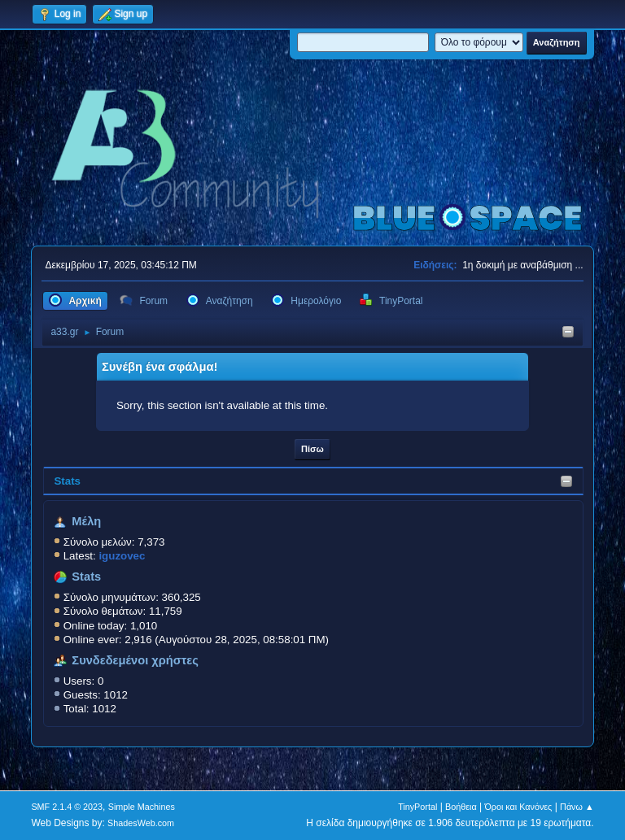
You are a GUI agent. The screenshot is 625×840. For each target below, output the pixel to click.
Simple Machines (142, 807)
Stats (67, 481)
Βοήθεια (461, 807)
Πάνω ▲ (577, 807)
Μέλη (86, 521)
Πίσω (312, 449)
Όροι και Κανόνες (518, 807)
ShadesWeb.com (141, 823)
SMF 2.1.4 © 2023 (67, 807)
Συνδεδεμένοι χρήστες (135, 660)
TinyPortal (417, 807)
